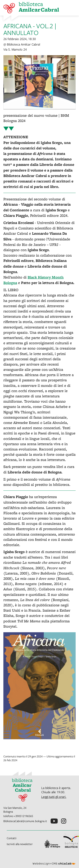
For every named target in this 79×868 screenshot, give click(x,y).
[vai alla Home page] (21, 789)
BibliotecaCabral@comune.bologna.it (25, 821)
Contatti (12, 838)
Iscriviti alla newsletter (20, 844)
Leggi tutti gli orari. (54, 797)
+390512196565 (23, 816)
